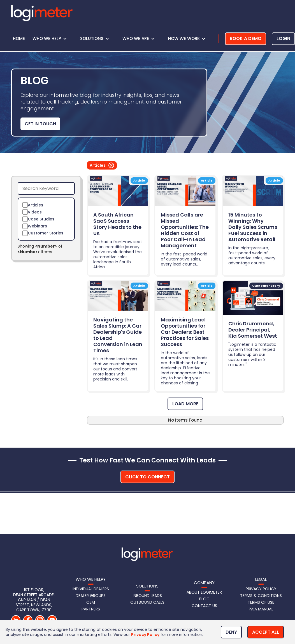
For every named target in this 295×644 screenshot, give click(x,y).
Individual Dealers (91, 589)
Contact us (204, 606)
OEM (91, 602)
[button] (53, 39)
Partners (91, 609)
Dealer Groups (91, 596)
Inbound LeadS (147, 596)
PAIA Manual (261, 609)
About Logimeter (204, 592)
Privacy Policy (261, 589)
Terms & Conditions (261, 596)
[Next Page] (185, 404)
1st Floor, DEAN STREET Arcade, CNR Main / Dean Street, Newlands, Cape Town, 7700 (34, 600)
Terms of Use (261, 602)
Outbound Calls (147, 602)
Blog (204, 599)
